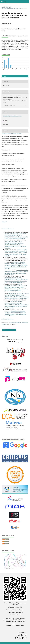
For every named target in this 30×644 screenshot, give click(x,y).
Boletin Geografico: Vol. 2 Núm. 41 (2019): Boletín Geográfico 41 (16, 238)
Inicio (3, 7)
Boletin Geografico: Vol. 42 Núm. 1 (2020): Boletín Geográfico (15, 246)
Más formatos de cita (9, 105)
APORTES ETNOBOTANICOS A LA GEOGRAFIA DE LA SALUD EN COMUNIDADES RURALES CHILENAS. (16, 287)
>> (13, 319)
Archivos (9, 7)
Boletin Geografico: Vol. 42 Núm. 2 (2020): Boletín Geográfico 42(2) (16, 282)
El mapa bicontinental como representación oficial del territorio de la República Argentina (15, 313)
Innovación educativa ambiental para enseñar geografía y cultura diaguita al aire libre (16, 272)
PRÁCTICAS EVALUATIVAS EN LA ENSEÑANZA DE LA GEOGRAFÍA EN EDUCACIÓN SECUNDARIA (14, 243)
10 (11, 319)
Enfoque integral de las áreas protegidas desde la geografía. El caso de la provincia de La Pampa (16, 251)
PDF (5, 76)
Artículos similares (8, 229)
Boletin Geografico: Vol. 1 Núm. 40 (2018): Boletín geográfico (16, 254)
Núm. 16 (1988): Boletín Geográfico (11, 9)
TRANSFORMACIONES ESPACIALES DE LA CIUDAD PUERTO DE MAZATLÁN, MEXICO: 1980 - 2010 (17, 295)
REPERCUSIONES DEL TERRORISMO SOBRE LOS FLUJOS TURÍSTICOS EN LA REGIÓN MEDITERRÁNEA (16, 303)
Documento (4, 222)
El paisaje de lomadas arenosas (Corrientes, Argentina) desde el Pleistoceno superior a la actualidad (16, 264)
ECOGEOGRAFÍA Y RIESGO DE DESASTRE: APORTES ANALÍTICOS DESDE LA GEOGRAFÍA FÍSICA (16, 235)
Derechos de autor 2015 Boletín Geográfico (12, 133)
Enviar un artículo (9, 330)
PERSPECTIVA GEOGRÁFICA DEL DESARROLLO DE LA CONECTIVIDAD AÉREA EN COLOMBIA (16, 279)
